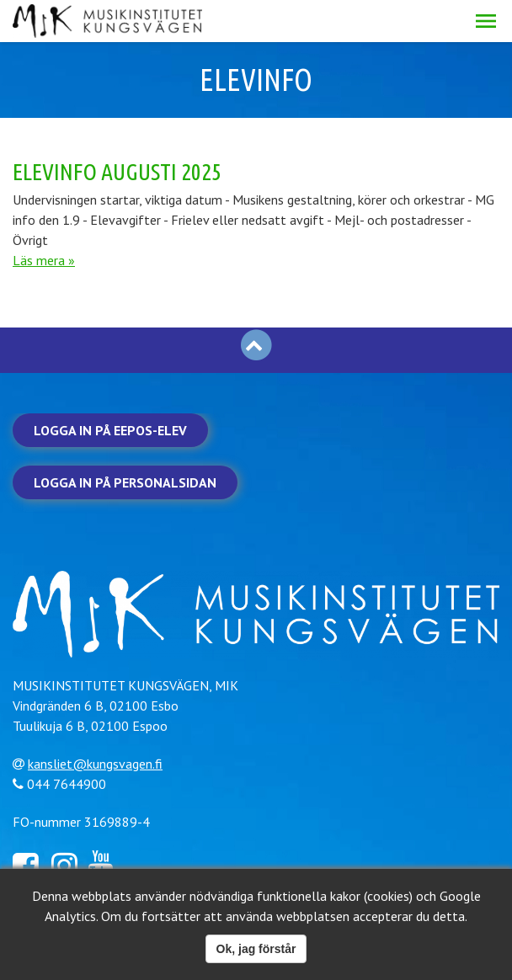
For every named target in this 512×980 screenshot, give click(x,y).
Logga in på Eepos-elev (110, 430)
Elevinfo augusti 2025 (117, 171)
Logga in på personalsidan (125, 482)
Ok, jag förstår (256, 949)
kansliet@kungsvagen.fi (95, 764)
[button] (486, 21)
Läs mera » (44, 260)
